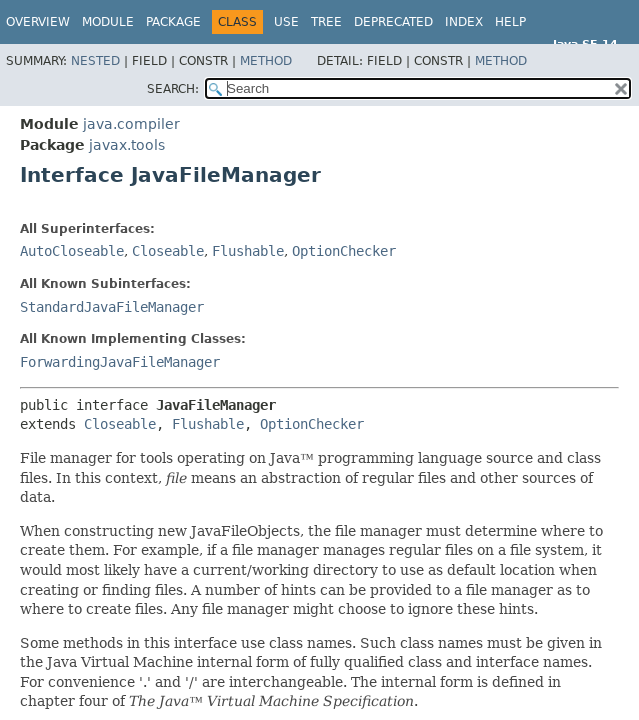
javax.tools (127, 145)
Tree (326, 22)
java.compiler (131, 124)
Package (173, 22)
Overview (38, 22)
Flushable (248, 251)
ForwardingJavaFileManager (120, 362)
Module (108, 22)
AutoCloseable (72, 251)
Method (266, 61)
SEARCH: (173, 89)
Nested (95, 61)
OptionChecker (344, 251)
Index (464, 22)
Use (286, 22)
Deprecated (393, 22)
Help (510, 22)
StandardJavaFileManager (112, 307)
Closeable (168, 251)
